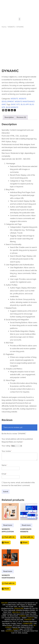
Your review (7, 451)
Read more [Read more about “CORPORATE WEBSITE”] (26, 525)
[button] (19, 19)
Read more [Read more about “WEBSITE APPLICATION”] (8, 525)
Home (4, 27)
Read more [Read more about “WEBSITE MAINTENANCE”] (8, 571)
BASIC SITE (15, 104)
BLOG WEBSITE (12, 107)
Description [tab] (9, 117)
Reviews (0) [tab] (21, 117)
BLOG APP (25, 104)
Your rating (6, 446)
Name (4, 465)
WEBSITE (11, 27)
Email (4, 474)
